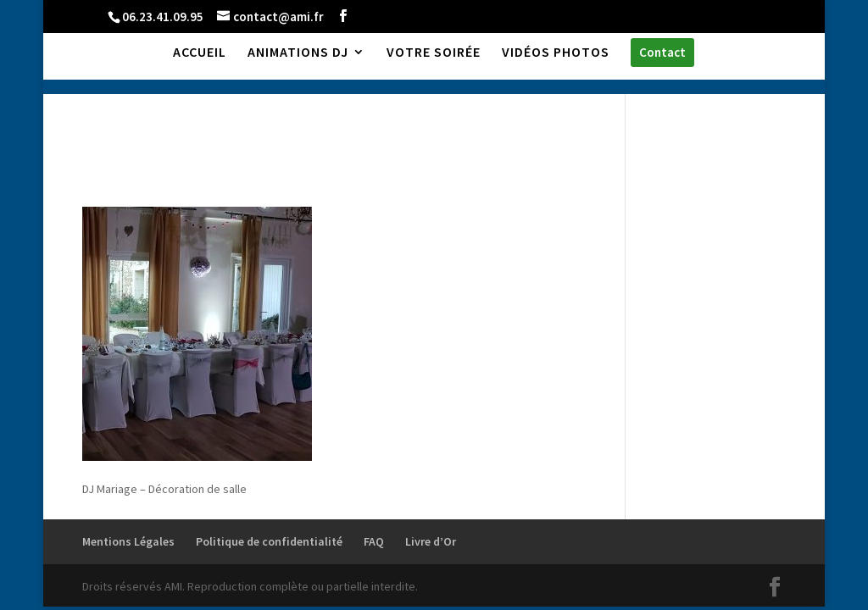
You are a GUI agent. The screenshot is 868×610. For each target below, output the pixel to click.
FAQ (374, 541)
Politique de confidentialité (269, 541)
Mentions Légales (128, 541)
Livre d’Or (431, 541)
